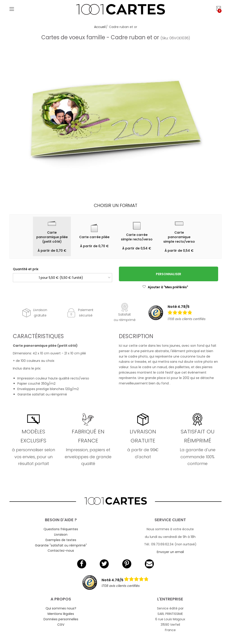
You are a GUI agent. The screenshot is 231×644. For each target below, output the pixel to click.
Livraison (61, 535)
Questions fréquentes (61, 529)
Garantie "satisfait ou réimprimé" (61, 545)
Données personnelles (61, 619)
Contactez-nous (61, 551)
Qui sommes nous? (61, 608)
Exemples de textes (61, 540)
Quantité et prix (26, 269)
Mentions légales (61, 614)
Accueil (100, 27)
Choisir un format (116, 205)
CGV (61, 625)
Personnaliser (169, 274)
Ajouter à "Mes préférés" (165, 287)
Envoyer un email (170, 552)
